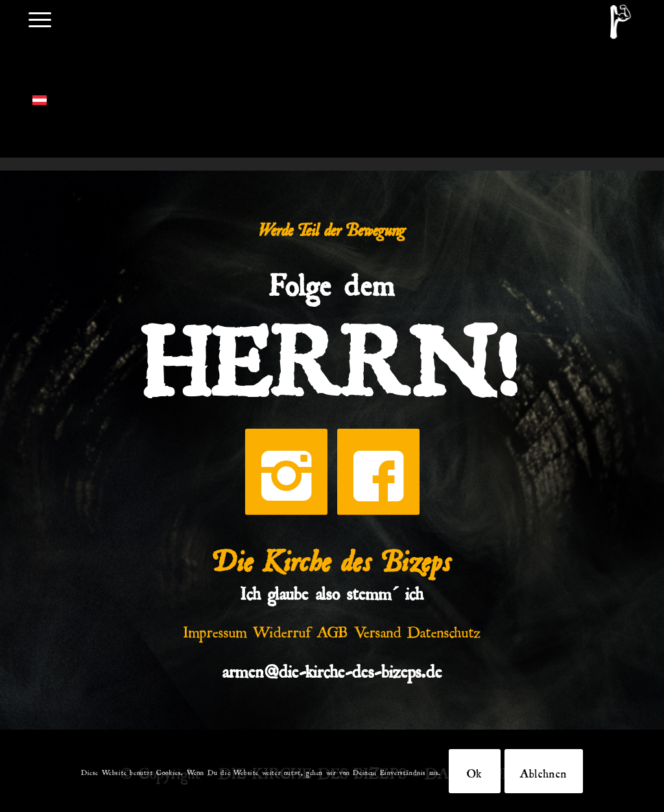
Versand (378, 629)
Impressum (215, 629)
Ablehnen (544, 771)
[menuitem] (40, 18)
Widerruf (282, 629)
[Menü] (40, 18)
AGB (333, 629)
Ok (475, 771)
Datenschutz (444, 629)
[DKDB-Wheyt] (621, 22)
